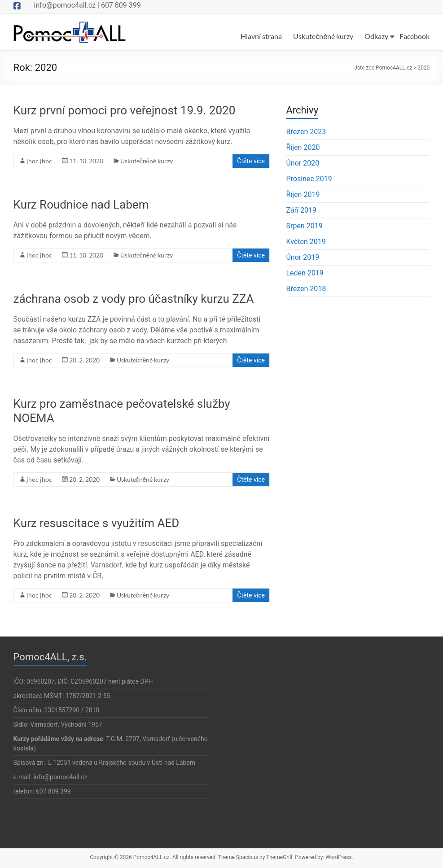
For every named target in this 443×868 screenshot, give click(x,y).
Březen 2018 (306, 289)
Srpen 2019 (304, 226)
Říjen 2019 (303, 194)
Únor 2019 (303, 257)
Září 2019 (301, 210)
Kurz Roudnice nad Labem (81, 205)
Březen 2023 (306, 132)
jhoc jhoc (39, 161)
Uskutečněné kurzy (323, 36)
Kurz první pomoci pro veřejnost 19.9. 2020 (125, 110)
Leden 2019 (305, 273)
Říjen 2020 (303, 147)
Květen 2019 (306, 242)
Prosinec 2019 (309, 179)
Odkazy (376, 36)
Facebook (414, 36)
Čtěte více (251, 161)
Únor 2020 (303, 163)
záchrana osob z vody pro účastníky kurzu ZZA (134, 299)
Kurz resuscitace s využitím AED (96, 523)
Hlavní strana (261, 36)
